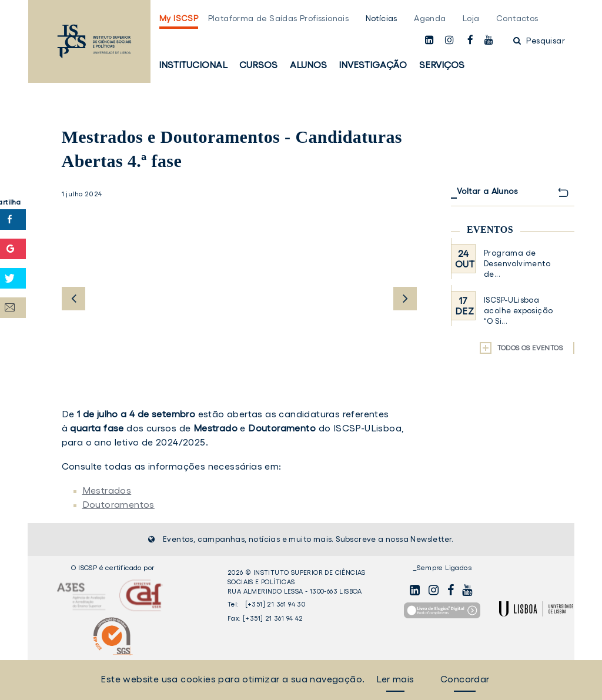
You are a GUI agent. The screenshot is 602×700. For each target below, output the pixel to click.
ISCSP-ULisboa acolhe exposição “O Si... (518, 311)
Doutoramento (282, 428)
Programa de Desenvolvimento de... (517, 264)
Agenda (430, 18)
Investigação (373, 65)
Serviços (442, 65)
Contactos (517, 18)
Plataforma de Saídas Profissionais (279, 18)
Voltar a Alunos (487, 191)
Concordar (465, 679)
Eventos (490, 230)
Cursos (258, 65)
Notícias (382, 18)
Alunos (308, 65)
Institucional (193, 65)
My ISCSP (179, 18)
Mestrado (215, 428)
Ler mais (395, 679)
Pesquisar (539, 41)
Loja (471, 18)
